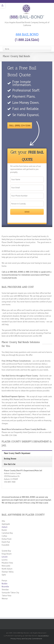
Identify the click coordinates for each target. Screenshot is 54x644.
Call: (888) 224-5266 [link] (20, 125)
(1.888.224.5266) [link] (27, 40)
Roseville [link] (5, 587)
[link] (3, 5)
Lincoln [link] (5, 557)
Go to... (7, 49)
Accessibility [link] (43, 636)
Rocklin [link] (5, 584)
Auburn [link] (5, 527)
